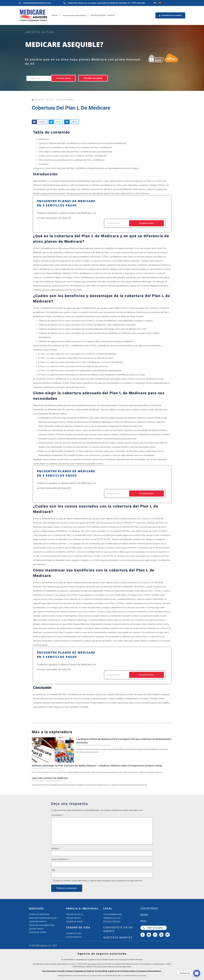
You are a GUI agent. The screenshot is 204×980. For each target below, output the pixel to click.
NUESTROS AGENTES (98, 15)
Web (53, 870)
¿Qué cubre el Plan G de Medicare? (50, 778)
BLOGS (144, 915)
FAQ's (143, 921)
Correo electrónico (60, 859)
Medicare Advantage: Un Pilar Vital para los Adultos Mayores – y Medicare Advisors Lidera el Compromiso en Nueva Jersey (97, 766)
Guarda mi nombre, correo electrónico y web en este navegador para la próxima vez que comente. (98, 881)
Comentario (57, 815)
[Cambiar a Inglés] (155, 3)
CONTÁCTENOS (149, 909)
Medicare (56, 15)
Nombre (56, 849)
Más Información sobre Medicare (76, 15)
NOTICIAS (111, 15)
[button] (40, 122)
